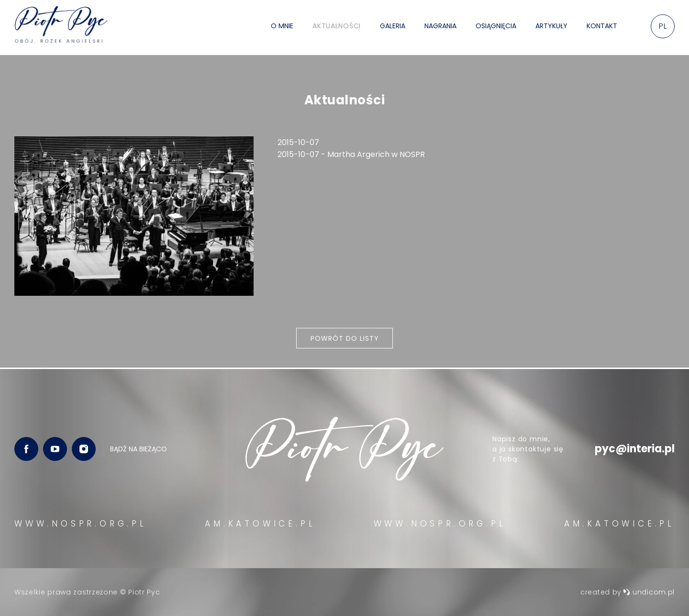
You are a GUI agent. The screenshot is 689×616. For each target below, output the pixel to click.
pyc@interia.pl (635, 449)
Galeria (393, 27)
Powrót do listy (345, 339)
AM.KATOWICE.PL (260, 524)
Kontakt (602, 27)
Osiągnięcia (496, 27)
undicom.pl (649, 592)
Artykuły (551, 27)
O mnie (282, 27)
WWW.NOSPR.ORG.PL (81, 524)
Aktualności (337, 27)
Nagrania (440, 27)
